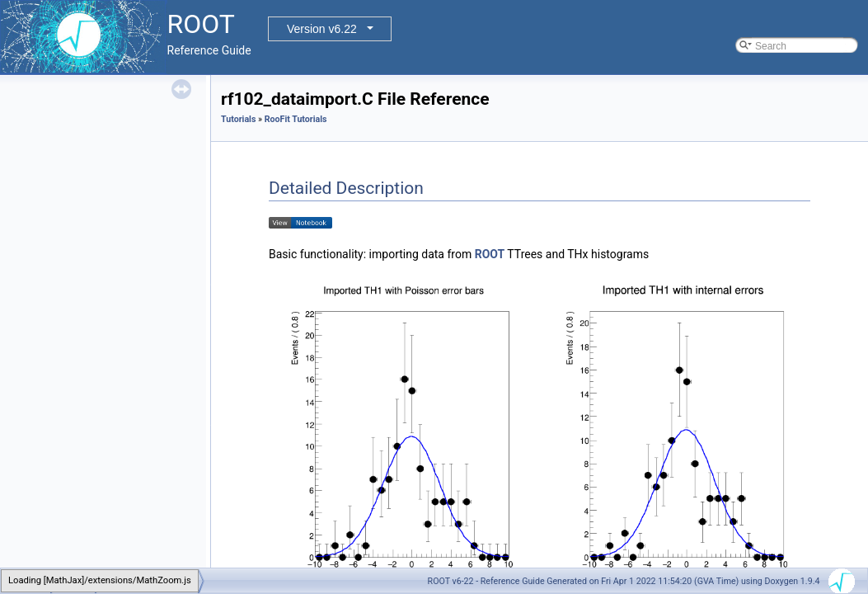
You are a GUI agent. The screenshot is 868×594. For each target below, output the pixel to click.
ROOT (490, 254)
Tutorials (238, 119)
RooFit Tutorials (296, 119)
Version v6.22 (322, 29)
